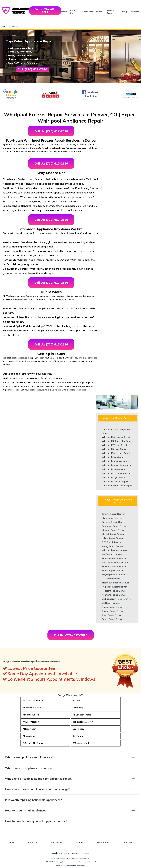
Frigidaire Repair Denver (114, 587)
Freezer (24, 26)
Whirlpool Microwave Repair (116, 437)
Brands (100, 12)
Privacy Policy (63, 853)
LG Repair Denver (111, 579)
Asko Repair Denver (112, 615)
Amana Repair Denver (113, 611)
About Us (33, 842)
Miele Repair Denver (112, 518)
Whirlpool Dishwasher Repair (117, 473)
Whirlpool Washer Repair (115, 445)
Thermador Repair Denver (115, 562)
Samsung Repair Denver (114, 566)
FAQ (54, 853)
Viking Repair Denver (113, 546)
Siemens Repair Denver (114, 522)
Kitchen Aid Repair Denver (115, 583)
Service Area (110, 12)
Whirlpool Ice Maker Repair (116, 461)
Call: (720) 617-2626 (32, 69)
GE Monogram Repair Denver (117, 599)
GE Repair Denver (111, 603)
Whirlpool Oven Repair (113, 457)
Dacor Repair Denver (113, 607)
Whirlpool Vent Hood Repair (116, 453)
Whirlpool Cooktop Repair (115, 481)
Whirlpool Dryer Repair (114, 477)
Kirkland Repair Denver (114, 530)
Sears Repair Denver (113, 571)
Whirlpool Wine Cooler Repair (117, 486)
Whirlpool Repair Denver (114, 550)
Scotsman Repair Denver (115, 526)
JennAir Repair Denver (113, 514)
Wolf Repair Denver (112, 554)
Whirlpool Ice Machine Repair (117, 465)
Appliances (88, 12)
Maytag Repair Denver (113, 575)
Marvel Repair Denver (113, 534)
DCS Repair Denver (112, 542)
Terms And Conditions (80, 853)
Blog (124, 12)
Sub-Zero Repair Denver (114, 558)
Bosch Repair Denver (113, 619)
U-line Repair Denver (113, 538)
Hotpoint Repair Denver (114, 591)
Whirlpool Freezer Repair (115, 469)
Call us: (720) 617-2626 (45, 11)
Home (64, 12)
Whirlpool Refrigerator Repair (117, 441)
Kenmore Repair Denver (114, 595)
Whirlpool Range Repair (114, 449)
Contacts (134, 12)
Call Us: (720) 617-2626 (51, 131)
